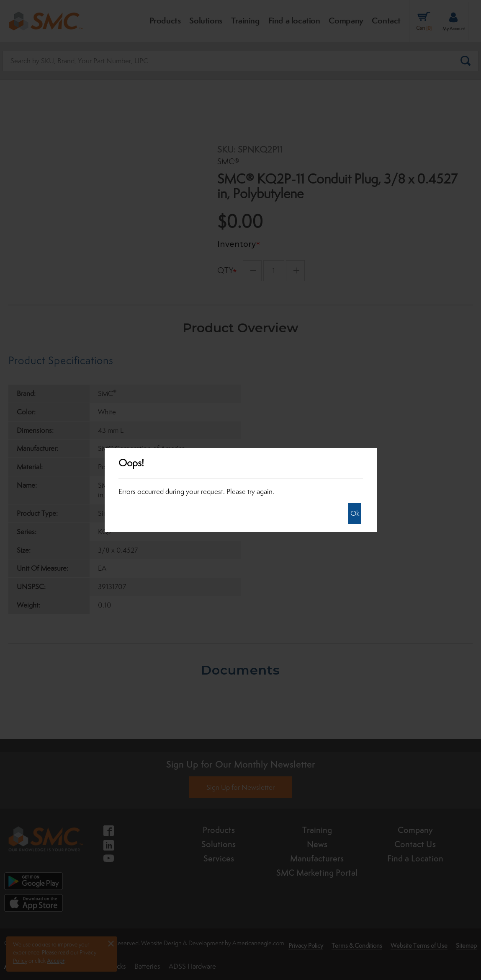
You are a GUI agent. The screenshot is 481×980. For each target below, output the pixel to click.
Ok (355, 513)
